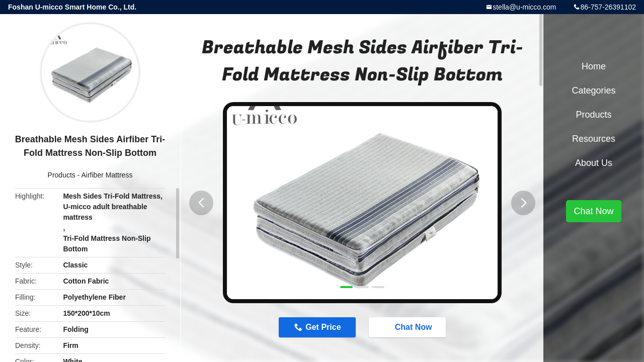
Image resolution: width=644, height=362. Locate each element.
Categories (593, 90)
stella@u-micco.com (524, 7)
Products (62, 175)
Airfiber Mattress (107, 175)
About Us (594, 163)
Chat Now (409, 327)
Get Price (323, 327)
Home (594, 66)
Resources (594, 139)
